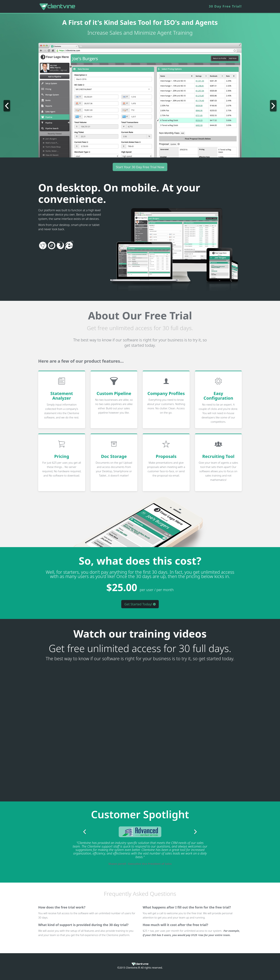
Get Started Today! (140, 604)
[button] (21, 100)
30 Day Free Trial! (225, 6)
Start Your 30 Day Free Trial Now (140, 167)
